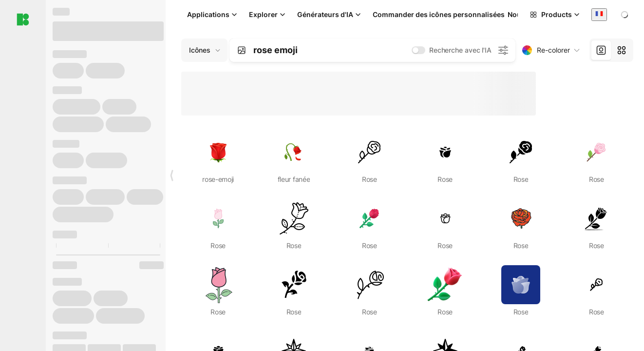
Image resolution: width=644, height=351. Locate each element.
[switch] (418, 50)
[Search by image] (242, 50)
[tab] (601, 50)
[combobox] (599, 14)
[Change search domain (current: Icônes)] (204, 50)
